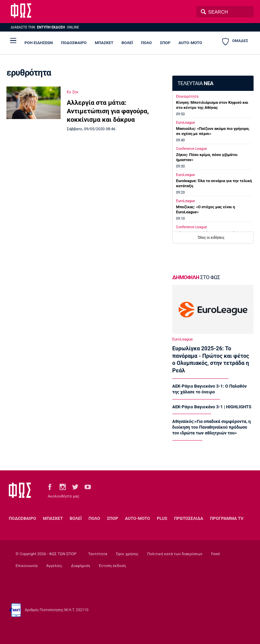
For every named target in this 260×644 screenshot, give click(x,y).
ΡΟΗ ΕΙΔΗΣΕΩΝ (39, 43)
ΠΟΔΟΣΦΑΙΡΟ (74, 43)
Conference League (191, 149)
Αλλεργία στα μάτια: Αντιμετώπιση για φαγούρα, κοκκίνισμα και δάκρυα (108, 111)
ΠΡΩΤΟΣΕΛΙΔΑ (189, 518)
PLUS (162, 518)
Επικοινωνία (26, 566)
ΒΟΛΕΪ (127, 43)
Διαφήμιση (81, 566)
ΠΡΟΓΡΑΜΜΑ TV (227, 518)
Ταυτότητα (97, 554)
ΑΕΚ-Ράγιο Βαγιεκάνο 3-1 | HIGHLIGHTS (212, 407)
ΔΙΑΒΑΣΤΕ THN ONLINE (45, 27)
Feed (215, 554)
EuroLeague (186, 123)
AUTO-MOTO (190, 43)
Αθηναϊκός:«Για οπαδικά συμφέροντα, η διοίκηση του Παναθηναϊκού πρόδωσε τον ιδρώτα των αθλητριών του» (212, 427)
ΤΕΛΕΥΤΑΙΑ (195, 83)
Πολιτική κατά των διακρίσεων (175, 554)
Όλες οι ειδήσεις (211, 238)
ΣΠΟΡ (165, 43)
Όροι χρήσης (127, 554)
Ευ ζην (72, 92)
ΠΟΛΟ (146, 43)
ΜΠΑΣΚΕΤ (104, 43)
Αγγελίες (54, 566)
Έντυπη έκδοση (112, 566)
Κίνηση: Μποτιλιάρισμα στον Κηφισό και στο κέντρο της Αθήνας (212, 105)
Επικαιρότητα (187, 96)
